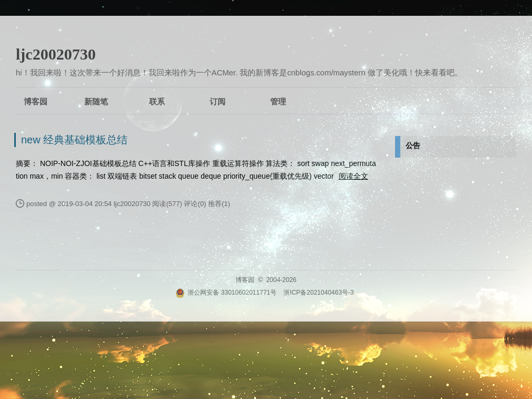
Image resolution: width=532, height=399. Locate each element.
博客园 (36, 101)
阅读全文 (353, 176)
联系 (157, 101)
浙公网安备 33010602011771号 (226, 293)
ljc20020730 (56, 54)
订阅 (218, 101)
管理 (278, 101)
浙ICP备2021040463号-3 (318, 293)
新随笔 (96, 101)
